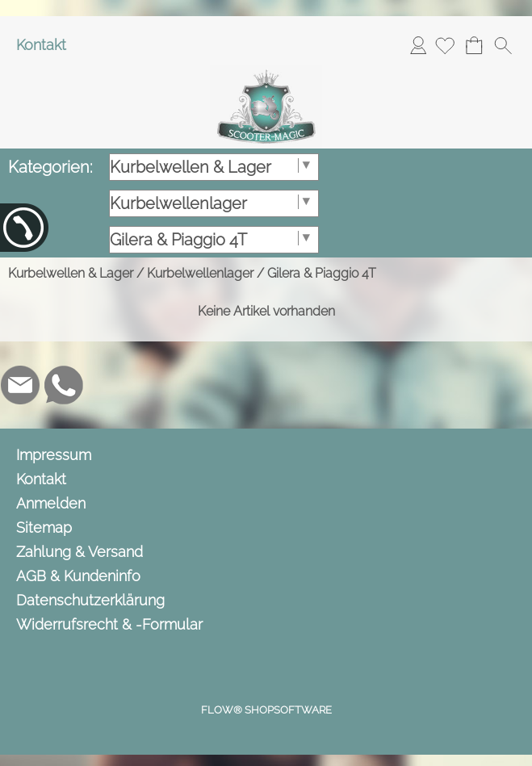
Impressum (54, 455)
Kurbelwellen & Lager (71, 273)
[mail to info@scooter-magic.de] (20, 385)
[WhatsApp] (64, 385)
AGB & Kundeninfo (78, 576)
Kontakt (41, 45)
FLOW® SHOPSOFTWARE (266, 710)
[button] (503, 45)
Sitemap (44, 527)
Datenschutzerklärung (90, 600)
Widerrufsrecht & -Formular (109, 624)
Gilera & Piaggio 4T (322, 273)
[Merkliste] (445, 45)
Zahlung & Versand (80, 552)
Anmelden (418, 45)
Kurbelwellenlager (200, 273)
